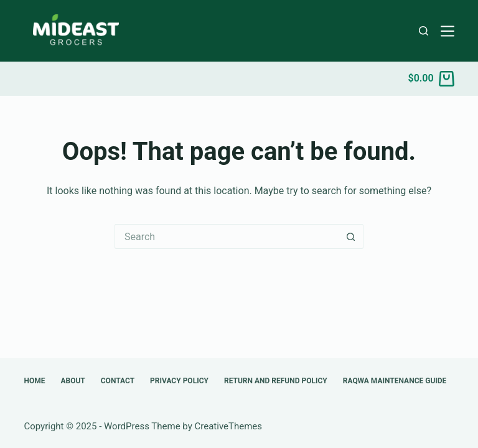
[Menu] (448, 31)
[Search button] (351, 236)
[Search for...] (227, 236)
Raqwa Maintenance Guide (395, 381)
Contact (118, 381)
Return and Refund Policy (276, 381)
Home (34, 381)
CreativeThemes (229, 426)
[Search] (424, 31)
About (73, 381)
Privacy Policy (179, 381)
